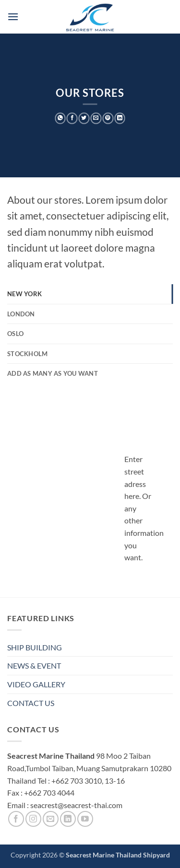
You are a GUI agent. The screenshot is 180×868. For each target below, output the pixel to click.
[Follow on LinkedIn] (68, 819)
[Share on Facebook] (72, 118)
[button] (13, 17)
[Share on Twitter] (84, 118)
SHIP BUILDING (35, 647)
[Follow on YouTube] (85, 819)
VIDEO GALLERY (36, 684)
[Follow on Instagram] (33, 819)
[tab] (90, 294)
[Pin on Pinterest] (108, 118)
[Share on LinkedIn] (120, 118)
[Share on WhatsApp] (60, 118)
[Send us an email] (51, 819)
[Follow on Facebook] (16, 819)
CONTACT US (31, 703)
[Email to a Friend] (96, 118)
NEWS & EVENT (34, 665)
